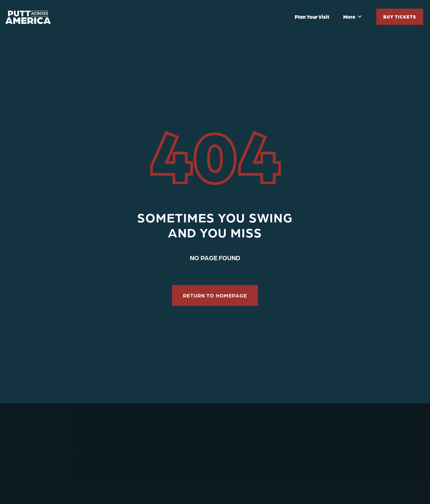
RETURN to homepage (215, 295)
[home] (30, 17)
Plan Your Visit (312, 17)
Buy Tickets (400, 17)
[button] (353, 17)
